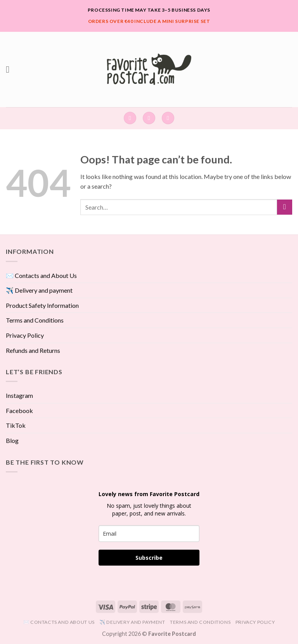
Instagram (19, 395)
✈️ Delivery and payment (39, 290)
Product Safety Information (42, 305)
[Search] (130, 118)
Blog (12, 440)
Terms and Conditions (35, 320)
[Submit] (285, 207)
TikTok (16, 425)
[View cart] (168, 118)
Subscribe (149, 558)
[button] (10, 69)
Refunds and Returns (33, 350)
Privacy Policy (25, 335)
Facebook (19, 411)
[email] (149, 534)
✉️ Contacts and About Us (41, 275)
